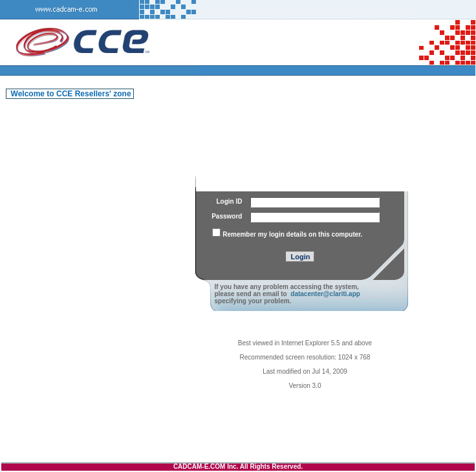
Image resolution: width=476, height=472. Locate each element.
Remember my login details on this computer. (292, 234)
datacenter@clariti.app (325, 294)
